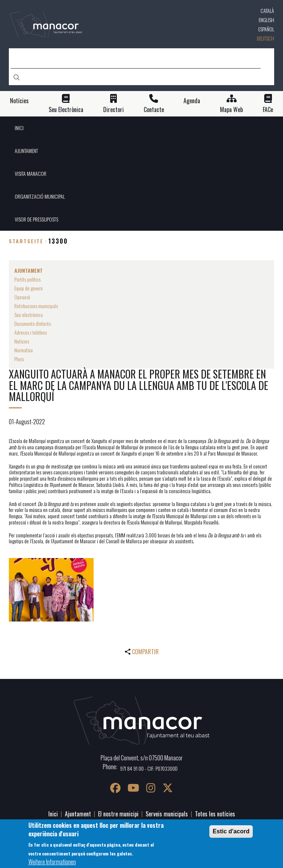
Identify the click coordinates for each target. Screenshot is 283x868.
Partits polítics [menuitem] (27, 279)
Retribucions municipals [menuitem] (36, 306)
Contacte (154, 110)
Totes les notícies (215, 814)
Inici (53, 814)
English (266, 20)
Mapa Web (231, 110)
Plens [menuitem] (19, 359)
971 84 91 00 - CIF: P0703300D (149, 768)
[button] (51, 590)
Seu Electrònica (66, 110)
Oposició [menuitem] (22, 297)
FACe (268, 110)
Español (266, 29)
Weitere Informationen (52, 862)
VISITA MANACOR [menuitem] (31, 173)
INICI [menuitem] (19, 128)
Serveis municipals (167, 814)
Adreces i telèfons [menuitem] (31, 332)
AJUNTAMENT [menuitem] (26, 151)
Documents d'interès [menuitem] (33, 323)
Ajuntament (78, 814)
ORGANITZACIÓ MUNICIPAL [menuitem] (40, 196)
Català (267, 11)
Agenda (192, 101)
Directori (113, 110)
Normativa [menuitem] (24, 350)
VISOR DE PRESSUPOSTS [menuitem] (36, 219)
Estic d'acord (231, 831)
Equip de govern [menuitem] (29, 288)
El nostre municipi (118, 814)
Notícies (19, 101)
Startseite (26, 241)
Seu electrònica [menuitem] (29, 315)
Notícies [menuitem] (22, 341)
